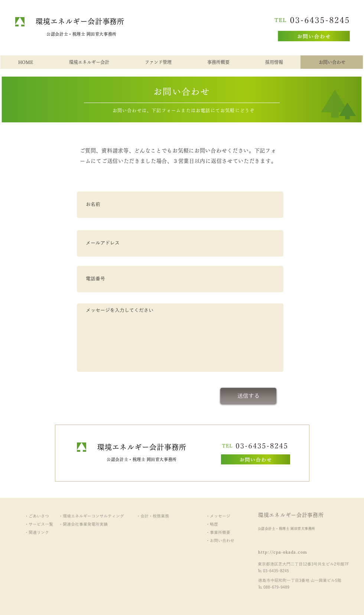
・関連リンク (37, 532)
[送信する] (248, 396)
